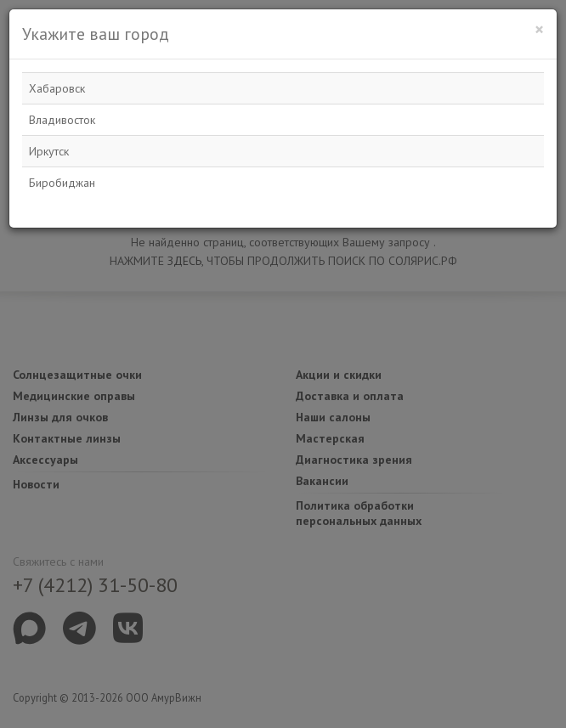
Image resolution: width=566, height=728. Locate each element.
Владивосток (62, 120)
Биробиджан (62, 183)
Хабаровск (57, 88)
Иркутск (49, 151)
